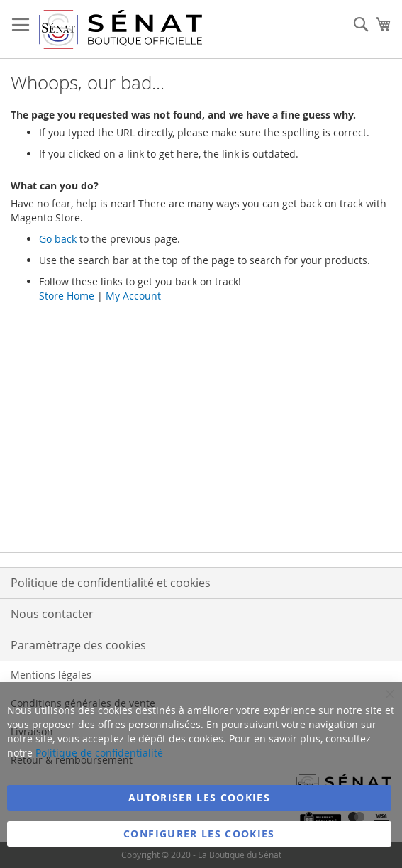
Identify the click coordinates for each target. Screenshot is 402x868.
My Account (133, 296)
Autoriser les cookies (199, 797)
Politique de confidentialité (99, 753)
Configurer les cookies (199, 834)
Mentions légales (51, 675)
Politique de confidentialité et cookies (111, 583)
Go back (58, 239)
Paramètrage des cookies (78, 645)
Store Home (67, 296)
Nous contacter (52, 614)
